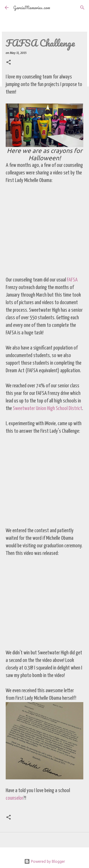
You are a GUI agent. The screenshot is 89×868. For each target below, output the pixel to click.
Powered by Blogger (45, 861)
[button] (9, 63)
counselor (14, 798)
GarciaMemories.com (32, 8)
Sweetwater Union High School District (47, 408)
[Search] (82, 8)
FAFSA (72, 280)
